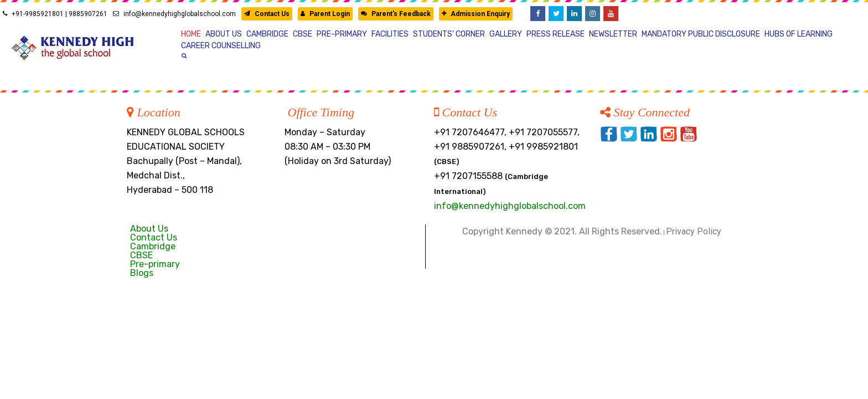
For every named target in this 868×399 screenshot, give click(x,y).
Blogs (142, 273)
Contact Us (267, 14)
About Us (149, 229)
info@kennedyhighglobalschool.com (174, 14)
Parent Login (325, 14)
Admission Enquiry (476, 14)
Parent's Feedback (396, 14)
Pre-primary (155, 264)
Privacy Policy (694, 231)
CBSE (141, 255)
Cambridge (153, 246)
